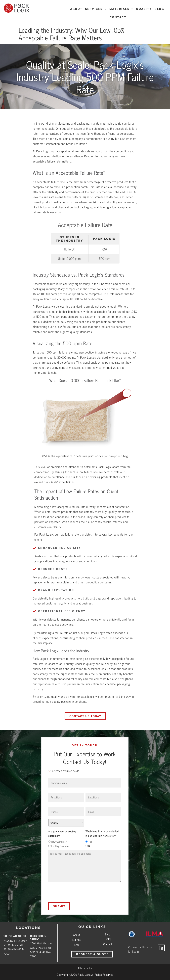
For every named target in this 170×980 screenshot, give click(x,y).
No (90, 846)
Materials (121, 9)
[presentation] (74, 892)
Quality (144, 9)
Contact (108, 944)
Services (96, 9)
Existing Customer (61, 846)
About (77, 935)
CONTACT (118, 17)
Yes (90, 842)
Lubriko (77, 940)
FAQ (77, 945)
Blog (159, 9)
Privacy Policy (85, 968)
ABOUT (76, 9)
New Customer (59, 842)
